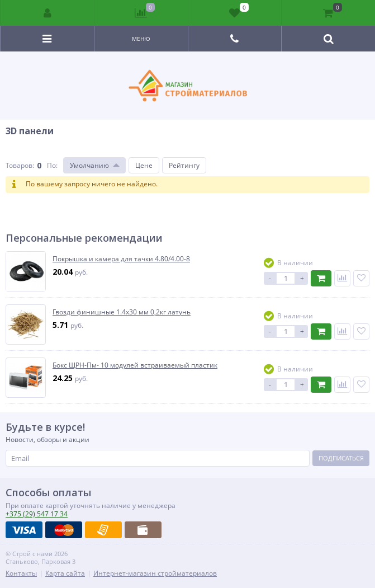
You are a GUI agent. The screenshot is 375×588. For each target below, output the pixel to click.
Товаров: (20, 165)
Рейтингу (184, 165)
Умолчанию (89, 165)
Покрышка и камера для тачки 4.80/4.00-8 (121, 259)
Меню (141, 39)
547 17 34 (37, 514)
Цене (144, 165)
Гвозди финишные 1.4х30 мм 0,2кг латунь (122, 312)
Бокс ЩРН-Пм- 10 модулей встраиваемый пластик (135, 365)
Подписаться (341, 458)
